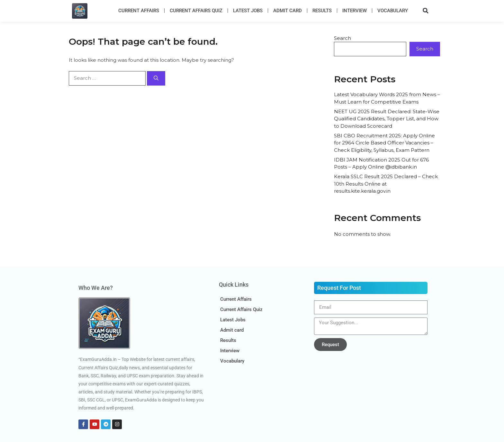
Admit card (288, 11)
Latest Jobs (248, 11)
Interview (355, 11)
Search (342, 38)
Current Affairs (139, 11)
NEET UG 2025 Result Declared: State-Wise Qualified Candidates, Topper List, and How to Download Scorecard (387, 119)
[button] (426, 11)
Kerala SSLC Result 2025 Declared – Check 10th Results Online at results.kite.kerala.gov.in (386, 184)
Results (322, 11)
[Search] (156, 78)
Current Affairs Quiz (196, 11)
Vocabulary (393, 11)
